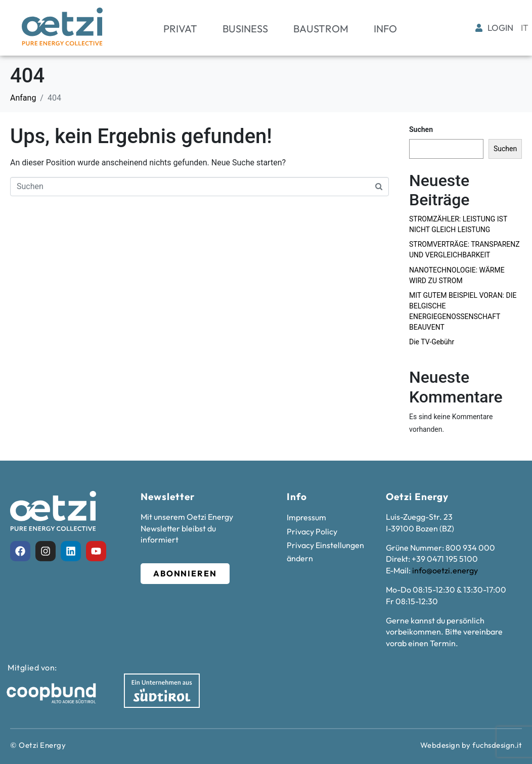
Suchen (421, 129)
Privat (180, 29)
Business (245, 29)
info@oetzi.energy (445, 570)
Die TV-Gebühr (432, 342)
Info (385, 29)
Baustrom (321, 29)
